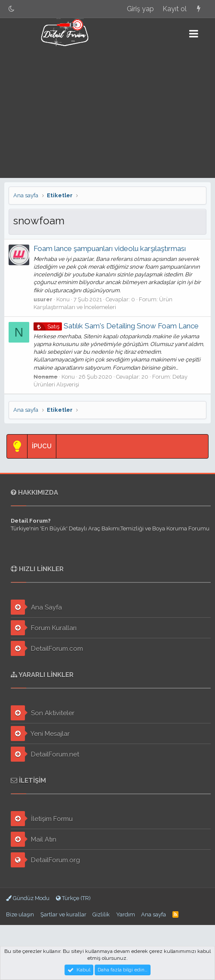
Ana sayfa (154, 914)
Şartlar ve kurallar (63, 914)
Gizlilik (101, 914)
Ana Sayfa (36, 607)
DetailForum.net (45, 754)
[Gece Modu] (12, 9)
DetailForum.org (45, 860)
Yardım (126, 914)
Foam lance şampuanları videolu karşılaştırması (110, 248)
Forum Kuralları (44, 628)
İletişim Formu (42, 819)
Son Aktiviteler (43, 713)
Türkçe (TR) (73, 898)
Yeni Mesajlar (40, 733)
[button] (194, 34)
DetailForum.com (47, 648)
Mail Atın (34, 839)
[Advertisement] (107, 113)
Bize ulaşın (20, 914)
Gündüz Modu (28, 898)
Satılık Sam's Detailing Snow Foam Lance (116, 326)
